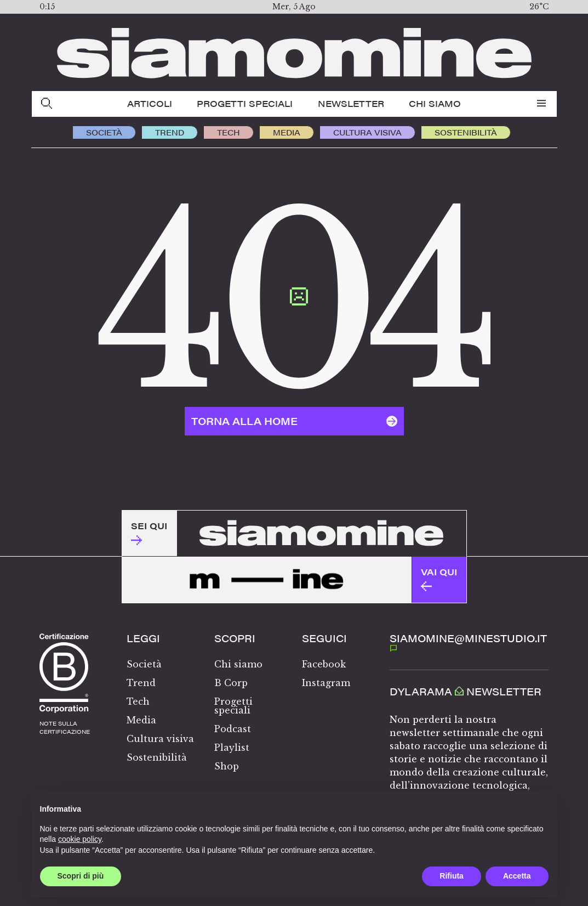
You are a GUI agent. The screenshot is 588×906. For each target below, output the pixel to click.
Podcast (233, 729)
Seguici (324, 638)
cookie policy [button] (80, 839)
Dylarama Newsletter (466, 692)
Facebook (324, 664)
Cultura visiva (367, 132)
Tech (229, 132)
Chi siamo (435, 103)
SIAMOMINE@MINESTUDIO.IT (468, 642)
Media (287, 132)
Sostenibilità (466, 132)
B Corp (231, 683)
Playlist (232, 748)
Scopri (235, 638)
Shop (227, 766)
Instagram (326, 683)
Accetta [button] (517, 876)
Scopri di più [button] (81, 876)
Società (104, 132)
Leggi (143, 638)
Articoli (150, 103)
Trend (170, 132)
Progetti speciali (245, 103)
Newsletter (351, 103)
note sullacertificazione (65, 727)
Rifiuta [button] (452, 876)
